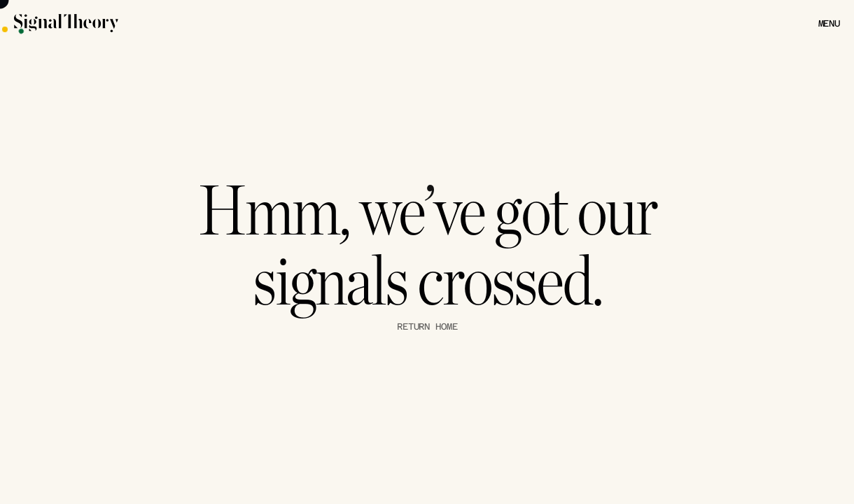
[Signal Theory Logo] (115, 23)
